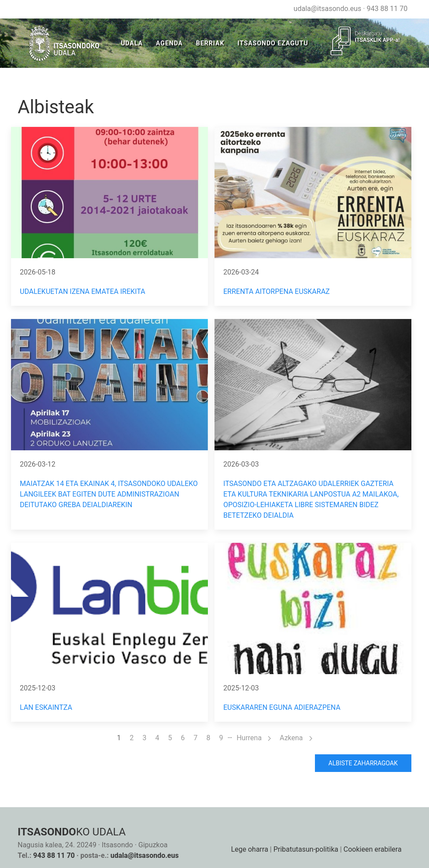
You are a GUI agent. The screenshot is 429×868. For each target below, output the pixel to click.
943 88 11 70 (387, 9)
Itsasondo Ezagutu (273, 43)
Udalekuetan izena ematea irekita (83, 291)
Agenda (169, 43)
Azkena (296, 738)
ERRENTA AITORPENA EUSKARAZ (277, 291)
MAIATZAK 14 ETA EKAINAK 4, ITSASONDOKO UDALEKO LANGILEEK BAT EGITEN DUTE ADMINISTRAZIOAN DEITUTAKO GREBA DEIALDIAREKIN (109, 494)
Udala (132, 43)
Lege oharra (249, 849)
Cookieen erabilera (373, 849)
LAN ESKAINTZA (46, 707)
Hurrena (254, 738)
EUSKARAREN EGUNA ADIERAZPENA (282, 707)
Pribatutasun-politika (306, 849)
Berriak (210, 43)
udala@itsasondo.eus (328, 9)
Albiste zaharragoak (363, 763)
